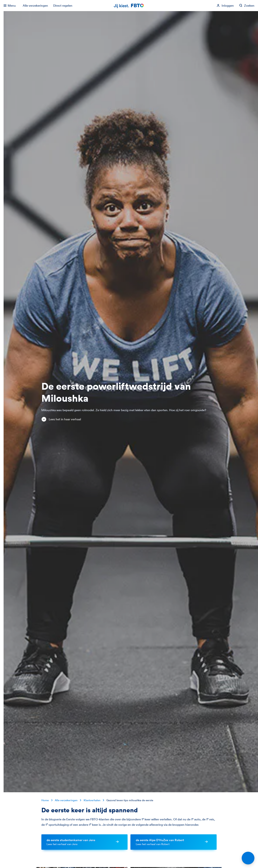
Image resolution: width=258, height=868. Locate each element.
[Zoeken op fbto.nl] (247, 6)
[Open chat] (248, 858)
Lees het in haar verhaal (61, 419)
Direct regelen (63, 5)
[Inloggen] (225, 6)
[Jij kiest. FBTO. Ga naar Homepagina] (129, 6)
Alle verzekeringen (35, 5)
